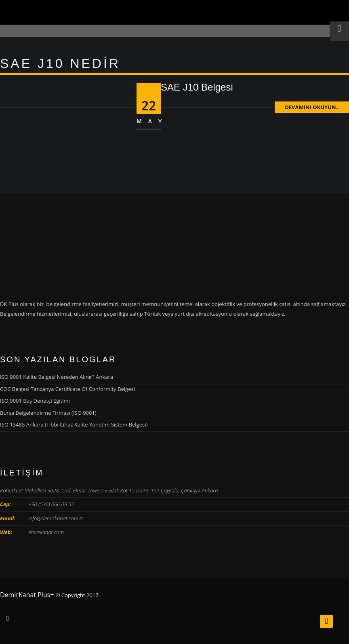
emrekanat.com (46, 532)
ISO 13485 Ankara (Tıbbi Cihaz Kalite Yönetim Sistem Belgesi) (74, 424)
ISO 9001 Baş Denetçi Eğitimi (35, 401)
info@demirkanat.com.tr (56, 518)
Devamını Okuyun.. (312, 107)
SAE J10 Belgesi (197, 87)
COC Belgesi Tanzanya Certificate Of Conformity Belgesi (67, 389)
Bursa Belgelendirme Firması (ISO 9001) (48, 413)
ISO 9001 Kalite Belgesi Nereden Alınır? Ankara (57, 377)
